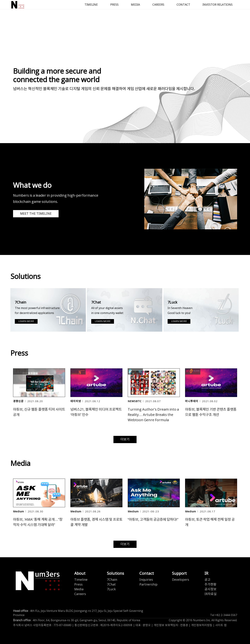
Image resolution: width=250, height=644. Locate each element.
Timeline (81, 580)
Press (78, 585)
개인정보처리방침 (202, 625)
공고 (207, 580)
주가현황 (210, 585)
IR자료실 (211, 594)
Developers (181, 580)
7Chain (112, 580)
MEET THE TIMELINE (36, 214)
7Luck (111, 589)
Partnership (148, 585)
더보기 (125, 439)
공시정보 (210, 589)
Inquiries (146, 580)
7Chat (111, 585)
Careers (80, 594)
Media (79, 589)
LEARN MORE (26, 321)
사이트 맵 (221, 625)
